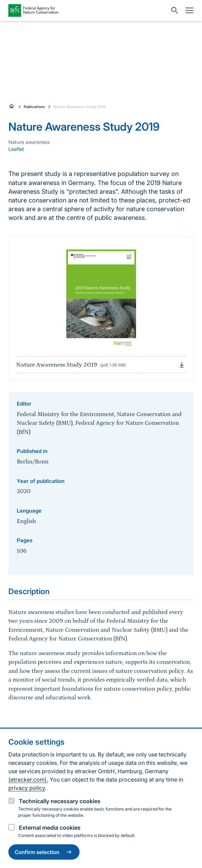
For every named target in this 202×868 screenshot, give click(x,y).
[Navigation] (188, 10)
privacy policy (27, 788)
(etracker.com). (28, 779)
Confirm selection (44, 852)
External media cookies (50, 828)
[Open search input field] (173, 10)
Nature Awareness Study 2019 (79, 107)
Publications (34, 107)
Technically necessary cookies (60, 801)
